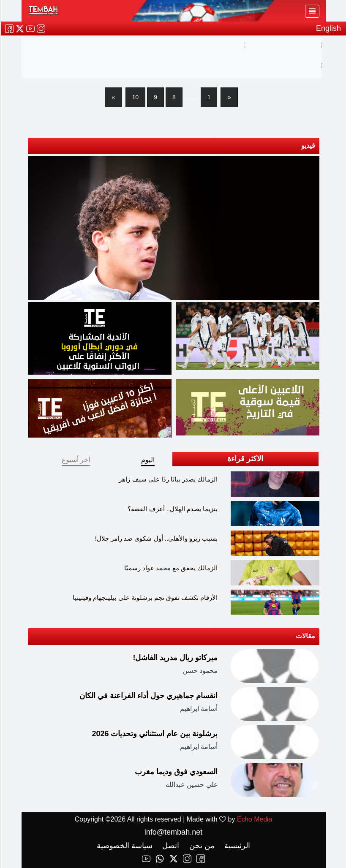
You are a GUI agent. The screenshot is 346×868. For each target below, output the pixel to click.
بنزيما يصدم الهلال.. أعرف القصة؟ (172, 509)
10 (135, 97)
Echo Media (254, 819)
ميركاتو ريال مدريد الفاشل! (175, 658)
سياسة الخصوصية (124, 846)
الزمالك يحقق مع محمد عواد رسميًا (171, 568)
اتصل (169, 846)
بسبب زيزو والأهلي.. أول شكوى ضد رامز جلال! (156, 538)
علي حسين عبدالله (191, 785)
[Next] (113, 97)
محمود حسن (200, 671)
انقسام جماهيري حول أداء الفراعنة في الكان (148, 696)
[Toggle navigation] (312, 11)
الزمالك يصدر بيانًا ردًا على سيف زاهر (168, 479)
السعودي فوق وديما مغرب (176, 772)
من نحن (200, 846)
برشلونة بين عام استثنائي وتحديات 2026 (154, 734)
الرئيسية (236, 846)
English (328, 28)
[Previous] (229, 97)
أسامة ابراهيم (198, 709)
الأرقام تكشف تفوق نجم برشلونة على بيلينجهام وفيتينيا (145, 597)
